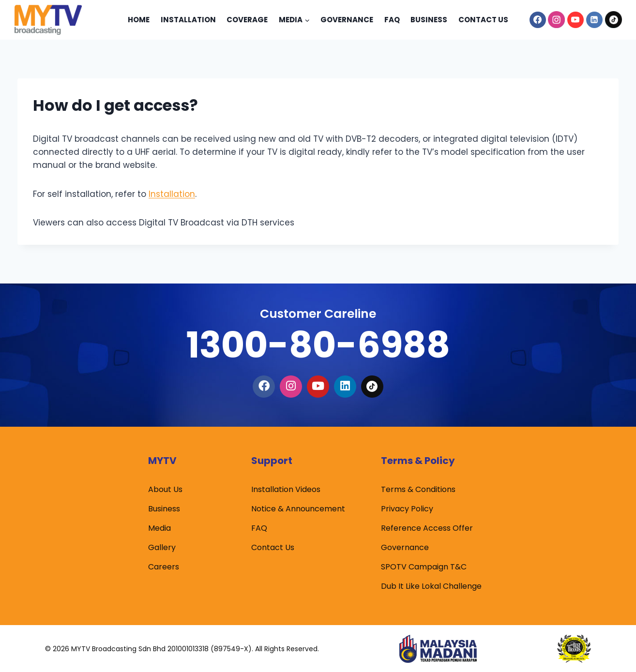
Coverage (247, 20)
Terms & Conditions (418, 489)
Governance (347, 20)
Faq (392, 20)
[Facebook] (538, 20)
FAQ (259, 528)
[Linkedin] (594, 20)
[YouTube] (575, 20)
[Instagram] (557, 20)
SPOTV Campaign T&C (424, 567)
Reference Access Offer (427, 528)
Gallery (162, 547)
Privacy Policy (407, 509)
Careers (164, 567)
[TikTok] (613, 20)
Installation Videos (286, 489)
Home (139, 20)
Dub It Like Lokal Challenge (431, 586)
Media (159, 528)
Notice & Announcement (298, 509)
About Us (165, 489)
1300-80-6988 (318, 345)
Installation (188, 20)
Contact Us (483, 20)
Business (429, 20)
